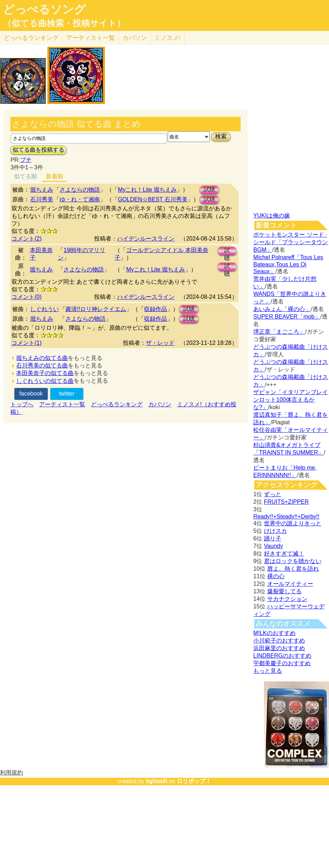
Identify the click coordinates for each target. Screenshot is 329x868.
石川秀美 (42, 199)
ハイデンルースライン (146, 239)
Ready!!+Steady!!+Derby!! (286, 517)
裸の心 (276, 576)
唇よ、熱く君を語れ (293, 569)
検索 (221, 136)
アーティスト (91, 38)
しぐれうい (45, 309)
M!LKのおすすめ (274, 633)
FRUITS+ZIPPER (286, 502)
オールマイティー (290, 584)
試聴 (209, 190)
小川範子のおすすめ (279, 641)
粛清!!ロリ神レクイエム (96, 309)
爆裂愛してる (284, 591)
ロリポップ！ (194, 781)
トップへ (22, 404)
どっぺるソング (44, 9)
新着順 (55, 176)
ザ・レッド (160, 343)
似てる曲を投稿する (38, 150)
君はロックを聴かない (293, 561)
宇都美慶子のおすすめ (282, 663)
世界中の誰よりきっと (293, 523)
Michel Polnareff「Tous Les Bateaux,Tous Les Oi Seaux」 (288, 264)
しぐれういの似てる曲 (45, 381)
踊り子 (273, 538)
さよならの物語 (80, 190)
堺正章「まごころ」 (279, 332)
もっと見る (268, 671)
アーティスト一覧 (62, 404)
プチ (26, 160)
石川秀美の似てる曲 (42, 366)
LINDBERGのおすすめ (282, 656)
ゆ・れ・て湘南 (80, 199)
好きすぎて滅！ (284, 554)
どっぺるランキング (117, 404)
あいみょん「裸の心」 (282, 309)
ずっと (273, 494)
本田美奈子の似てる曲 (45, 373)
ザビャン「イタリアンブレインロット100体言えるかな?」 (291, 400)
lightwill (157, 781)
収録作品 (156, 309)
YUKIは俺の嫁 (271, 216)
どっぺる (31, 38)
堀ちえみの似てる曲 (42, 358)
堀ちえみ (42, 190)
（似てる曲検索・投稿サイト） (64, 23)
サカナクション (287, 599)
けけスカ (275, 531)
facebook (31, 394)
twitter (67, 394)
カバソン (135, 38)
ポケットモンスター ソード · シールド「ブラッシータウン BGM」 (291, 242)
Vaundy (274, 546)
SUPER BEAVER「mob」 (287, 317)
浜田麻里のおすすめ (279, 648)
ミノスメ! (168, 38)
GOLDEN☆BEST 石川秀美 (153, 199)
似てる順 (26, 176)
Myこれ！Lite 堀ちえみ (147, 190)
